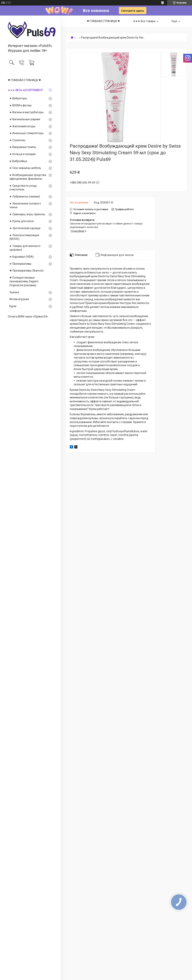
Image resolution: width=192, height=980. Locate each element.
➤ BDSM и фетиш (20, 105)
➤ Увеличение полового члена (25, 205)
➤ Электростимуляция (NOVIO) (24, 237)
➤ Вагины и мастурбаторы (26, 112)
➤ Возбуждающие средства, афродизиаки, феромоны (28, 177)
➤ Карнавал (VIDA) (22, 257)
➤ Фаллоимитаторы (22, 126)
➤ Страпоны (17, 140)
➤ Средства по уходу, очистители (23, 188)
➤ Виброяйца (18, 161)
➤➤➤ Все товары (144, 21)
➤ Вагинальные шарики (25, 119)
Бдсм (13, 306)
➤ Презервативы (20, 264)
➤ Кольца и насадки (23, 154)
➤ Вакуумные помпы (23, 147)
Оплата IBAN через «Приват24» (28, 317)
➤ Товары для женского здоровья (25, 248)
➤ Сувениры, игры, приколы (27, 214)
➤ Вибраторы (18, 98)
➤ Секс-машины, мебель (25, 168)
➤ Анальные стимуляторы (26, 133)
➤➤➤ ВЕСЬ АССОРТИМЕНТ (25, 90)
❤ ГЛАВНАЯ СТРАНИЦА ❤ (24, 80)
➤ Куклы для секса (22, 221)
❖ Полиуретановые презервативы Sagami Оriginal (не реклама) (24, 281)
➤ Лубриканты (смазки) (25, 196)
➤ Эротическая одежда (25, 228)
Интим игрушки (19, 299)
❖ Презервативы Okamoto (27, 271)
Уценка (14, 292)
